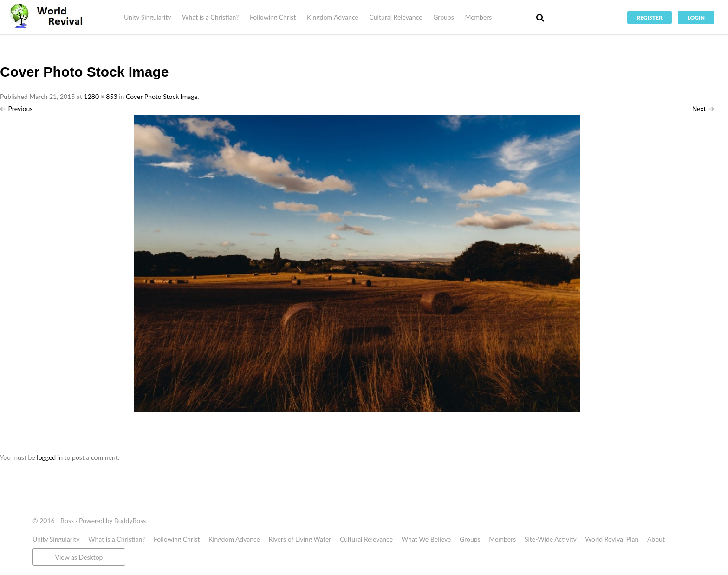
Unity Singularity (147, 17)
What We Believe (426, 539)
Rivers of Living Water (300, 539)
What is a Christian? (210, 17)
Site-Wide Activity (551, 539)
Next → (703, 108)
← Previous (16, 108)
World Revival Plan (612, 539)
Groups (444, 17)
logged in (50, 457)
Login (696, 17)
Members (478, 17)
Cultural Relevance (396, 17)
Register (650, 17)
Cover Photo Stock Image (162, 96)
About (656, 539)
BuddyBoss (130, 520)
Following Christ (273, 17)
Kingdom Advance (333, 17)
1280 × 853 (101, 96)
